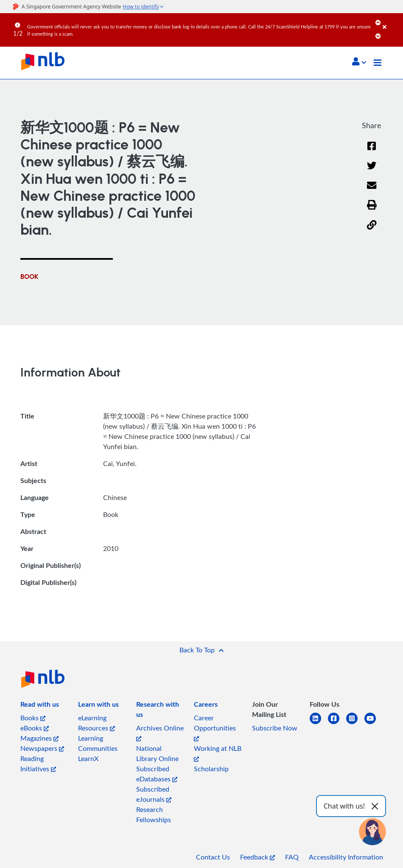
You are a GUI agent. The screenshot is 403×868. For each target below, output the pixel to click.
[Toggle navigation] (378, 63)
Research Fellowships (154, 815)
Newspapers (42, 748)
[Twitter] (372, 171)
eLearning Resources (97, 723)
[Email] (372, 191)
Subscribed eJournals (154, 794)
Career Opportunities (215, 727)
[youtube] (374, 723)
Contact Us (213, 857)
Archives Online (160, 732)
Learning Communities (98, 743)
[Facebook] (372, 151)
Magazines (39, 738)
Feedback (257, 857)
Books (33, 718)
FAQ (292, 857)
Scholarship (211, 769)
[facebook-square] (337, 723)
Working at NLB (218, 753)
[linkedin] (319, 723)
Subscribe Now (275, 728)
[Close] (391, 21)
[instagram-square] (355, 723)
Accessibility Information (346, 857)
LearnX (88, 758)
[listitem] (40, 706)
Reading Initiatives (38, 764)
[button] (359, 62)
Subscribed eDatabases (157, 774)
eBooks (35, 728)
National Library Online (157, 753)
